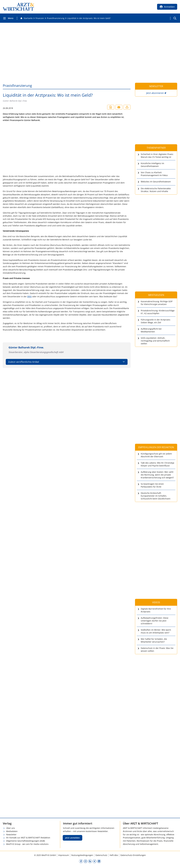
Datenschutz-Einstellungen (133, 855)
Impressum (64, 855)
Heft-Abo (114, 855)
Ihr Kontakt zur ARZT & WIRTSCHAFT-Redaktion (28, 838)
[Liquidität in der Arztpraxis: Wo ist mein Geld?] (89, 18)
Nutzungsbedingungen (82, 855)
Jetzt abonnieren (155, 93)
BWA (29, 296)
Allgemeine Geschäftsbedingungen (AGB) (26, 841)
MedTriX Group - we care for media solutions (27, 844)
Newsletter (11, 834)
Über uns (11, 828)
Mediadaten (12, 831)
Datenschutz (101, 855)
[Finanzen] (40, 18)
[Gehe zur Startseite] (26, 18)
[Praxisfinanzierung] (56, 18)
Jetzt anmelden (72, 838)
